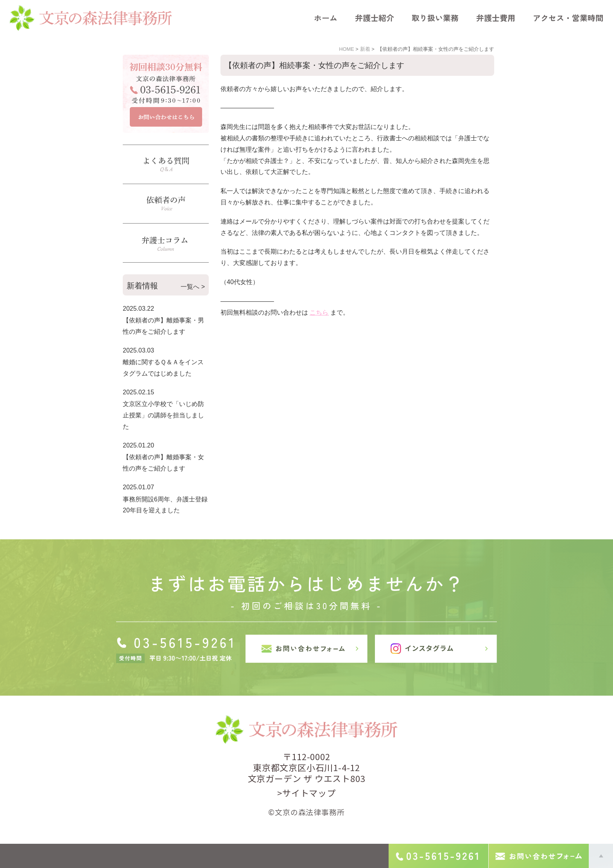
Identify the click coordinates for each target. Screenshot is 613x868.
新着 (365, 49)
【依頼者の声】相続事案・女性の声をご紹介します (314, 65)
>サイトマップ (306, 793)
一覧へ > (193, 287)
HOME (346, 49)
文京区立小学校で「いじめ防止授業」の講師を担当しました (163, 415)
